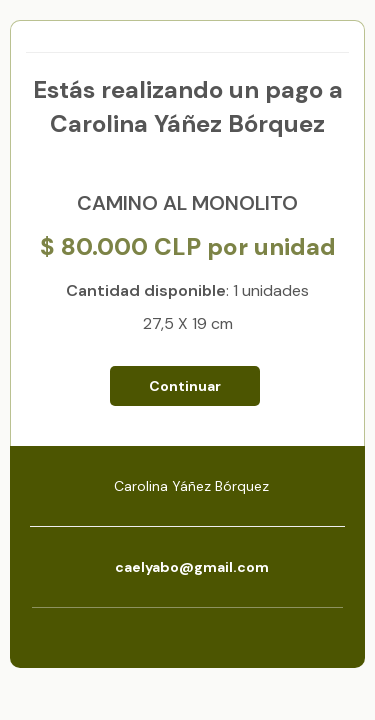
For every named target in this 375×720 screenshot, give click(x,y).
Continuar (185, 386)
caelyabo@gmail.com (192, 567)
